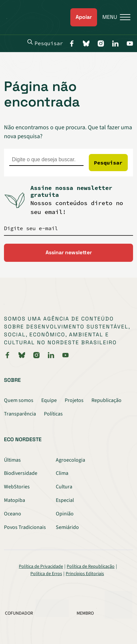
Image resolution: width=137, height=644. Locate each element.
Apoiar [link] (84, 17)
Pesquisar (45, 43)
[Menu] (114, 17)
